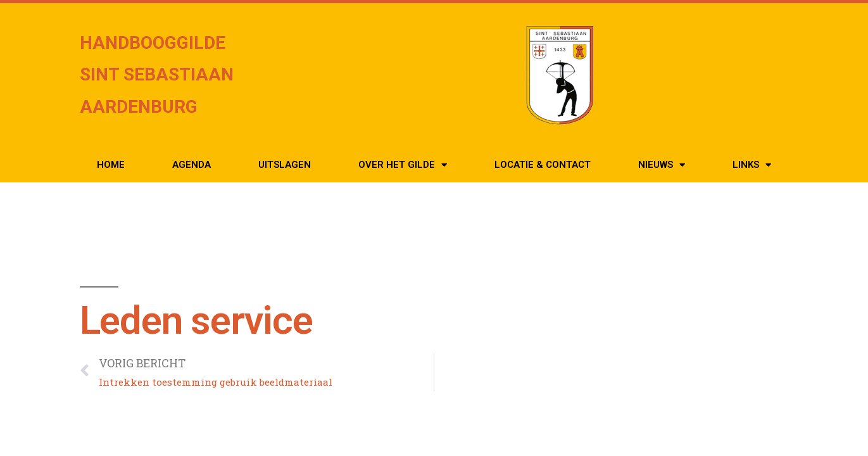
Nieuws (662, 165)
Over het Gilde (403, 165)
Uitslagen (285, 165)
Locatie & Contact (543, 165)
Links (752, 165)
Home (111, 165)
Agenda (192, 165)
